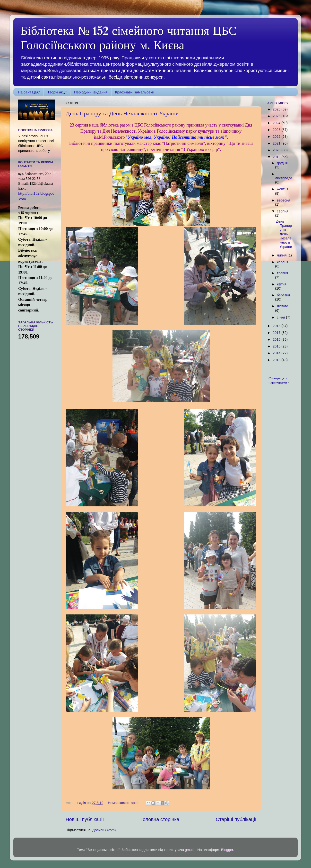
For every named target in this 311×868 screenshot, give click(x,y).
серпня (283, 211)
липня (282, 255)
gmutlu (190, 850)
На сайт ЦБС (29, 92)
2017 (277, 333)
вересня (284, 200)
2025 (277, 116)
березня (284, 295)
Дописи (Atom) (104, 830)
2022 (277, 137)
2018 (277, 326)
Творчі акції (57, 92)
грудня (282, 163)
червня (283, 262)
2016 (277, 339)
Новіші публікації (85, 819)
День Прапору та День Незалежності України (122, 113)
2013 (277, 360)
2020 (277, 150)
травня (283, 273)
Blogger (227, 850)
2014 (277, 353)
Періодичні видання (91, 92)
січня (282, 317)
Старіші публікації (236, 819)
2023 (277, 130)
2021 (277, 143)
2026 (277, 109)
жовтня (283, 189)
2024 (277, 123)
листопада (284, 178)
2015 (277, 346)
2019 (277, 157)
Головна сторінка (160, 819)
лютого (283, 306)
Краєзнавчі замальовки (135, 92)
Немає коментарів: (124, 803)
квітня (282, 284)
